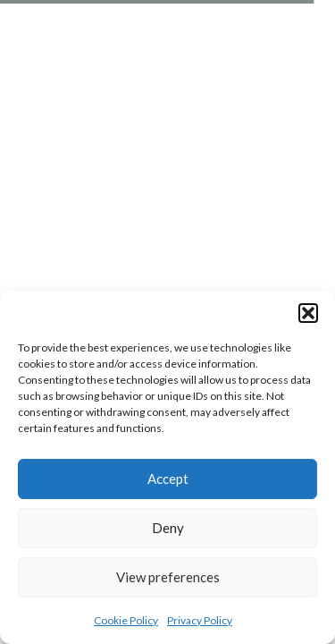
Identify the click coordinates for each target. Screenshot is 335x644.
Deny (168, 528)
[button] (308, 313)
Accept (168, 479)
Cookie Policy (126, 620)
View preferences (168, 577)
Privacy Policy (200, 620)
